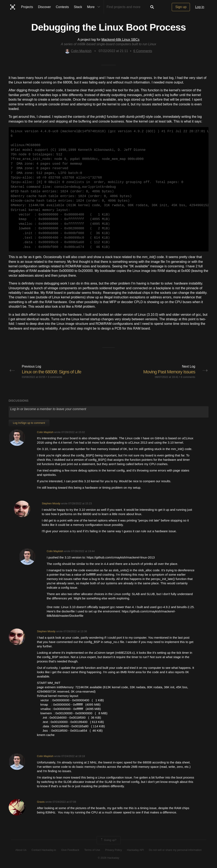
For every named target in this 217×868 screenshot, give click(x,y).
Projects (27, 7)
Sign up (181, 7)
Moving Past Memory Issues (169, 372)
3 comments (55, 377)
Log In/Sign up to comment (29, 423)
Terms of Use (92, 850)
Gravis (41, 802)
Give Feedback (70, 850)
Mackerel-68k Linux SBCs (120, 40)
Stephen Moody (51, 503)
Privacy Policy (114, 850)
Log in (200, 7)
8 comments (188, 377)
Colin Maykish (78, 51)
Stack (78, 7)
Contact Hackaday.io (44, 850)
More (94, 7)
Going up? (108, 840)
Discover (44, 7)
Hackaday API (135, 850)
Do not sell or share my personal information (175, 850)
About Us (21, 850)
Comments (143, 51)
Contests (62, 7)
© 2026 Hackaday (108, 858)
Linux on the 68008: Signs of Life (52, 372)
